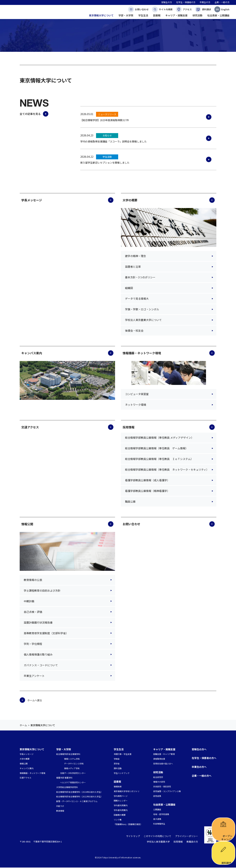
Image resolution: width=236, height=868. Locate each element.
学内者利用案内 (121, 805)
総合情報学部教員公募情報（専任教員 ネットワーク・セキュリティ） (167, 469)
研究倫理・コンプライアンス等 (167, 791)
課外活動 (118, 768)
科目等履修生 (159, 824)
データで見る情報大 (137, 299)
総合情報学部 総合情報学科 (68, 754)
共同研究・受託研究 (162, 786)
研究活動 (158, 772)
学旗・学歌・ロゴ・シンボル (142, 309)
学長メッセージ (32, 200)
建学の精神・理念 (136, 256)
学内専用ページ (121, 796)
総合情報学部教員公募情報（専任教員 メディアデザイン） (159, 438)
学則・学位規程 (33, 644)
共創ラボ (60, 806)
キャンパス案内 (32, 353)
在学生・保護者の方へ (204, 758)
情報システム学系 (72, 759)
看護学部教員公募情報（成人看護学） (147, 480)
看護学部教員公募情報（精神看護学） (147, 491)
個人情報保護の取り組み (38, 654)
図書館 (117, 782)
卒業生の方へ (199, 767)
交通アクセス (30, 427)
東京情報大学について (32, 749)
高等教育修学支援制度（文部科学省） (46, 633)
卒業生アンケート (34, 676)
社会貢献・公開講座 (164, 804)
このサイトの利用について (160, 837)
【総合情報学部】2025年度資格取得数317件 (105, 120)
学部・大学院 (64, 749)
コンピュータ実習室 (137, 394)
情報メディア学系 (72, 768)
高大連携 (157, 819)
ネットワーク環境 (136, 405)
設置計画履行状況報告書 (38, 622)
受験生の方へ (199, 749)
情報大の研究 (159, 782)
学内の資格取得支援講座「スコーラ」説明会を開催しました (113, 141)
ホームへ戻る (35, 700)
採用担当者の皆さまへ (163, 763)
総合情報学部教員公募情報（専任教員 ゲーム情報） (157, 448)
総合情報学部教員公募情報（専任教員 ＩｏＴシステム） (159, 459)
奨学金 (117, 763)
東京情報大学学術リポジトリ (127, 791)
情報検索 (118, 786)
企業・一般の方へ (202, 776)
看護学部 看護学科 (64, 778)
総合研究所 (158, 777)
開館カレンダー (121, 801)
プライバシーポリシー (187, 837)
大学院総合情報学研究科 (67, 787)
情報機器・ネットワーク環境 (142, 353)
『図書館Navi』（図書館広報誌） (128, 824)
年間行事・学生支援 (123, 754)
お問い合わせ (131, 524)
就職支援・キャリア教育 (164, 754)
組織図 (129, 288)
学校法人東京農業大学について (143, 320)
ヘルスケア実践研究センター (73, 782)
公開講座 (157, 809)
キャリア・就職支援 (164, 749)
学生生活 (119, 749)
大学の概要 (130, 200)
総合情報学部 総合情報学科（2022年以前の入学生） (79, 796)
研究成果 (157, 796)
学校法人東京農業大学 (161, 842)
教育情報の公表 (33, 580)
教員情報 (60, 811)
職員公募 (130, 501)
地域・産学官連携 (161, 814)
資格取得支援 (159, 759)
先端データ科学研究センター (73, 773)
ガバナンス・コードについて (41, 665)
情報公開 (27, 524)
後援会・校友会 (134, 330)
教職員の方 (193, 842)
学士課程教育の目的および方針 (42, 590)
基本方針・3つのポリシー (140, 277)
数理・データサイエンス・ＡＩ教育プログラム (77, 801)
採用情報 (128, 427)
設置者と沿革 (133, 267)
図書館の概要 (120, 815)
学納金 (117, 759)
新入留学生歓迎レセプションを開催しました (105, 163)
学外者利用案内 (121, 810)
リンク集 (118, 820)
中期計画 (29, 601)
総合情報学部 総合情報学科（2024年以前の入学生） (79, 792)
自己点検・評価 (33, 612)
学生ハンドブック (122, 773)
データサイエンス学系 (74, 763)
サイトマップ (137, 837)
